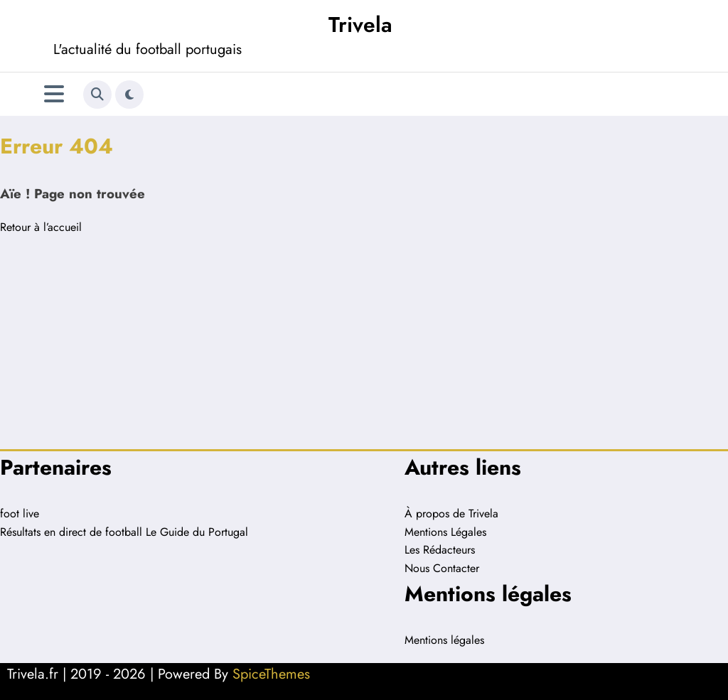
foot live (20, 513)
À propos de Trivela (451, 513)
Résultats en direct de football (71, 532)
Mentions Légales (445, 532)
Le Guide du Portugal (197, 532)
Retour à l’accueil (41, 227)
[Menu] (54, 94)
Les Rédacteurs (440, 550)
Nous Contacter (442, 568)
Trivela (360, 25)
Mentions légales (444, 640)
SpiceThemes (271, 674)
